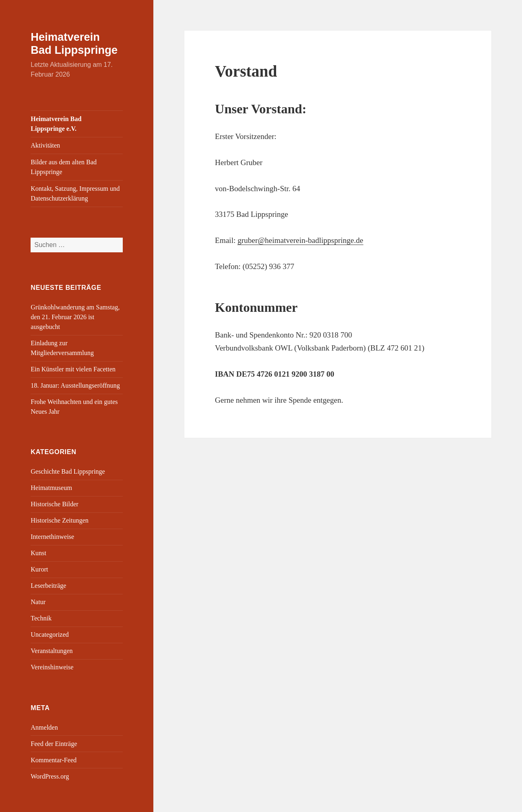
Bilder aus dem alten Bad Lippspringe (64, 167)
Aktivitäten (45, 145)
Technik (41, 618)
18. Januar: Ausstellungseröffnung (75, 385)
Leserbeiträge (48, 586)
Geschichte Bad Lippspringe (68, 471)
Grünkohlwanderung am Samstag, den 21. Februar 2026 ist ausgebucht (75, 317)
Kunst (38, 553)
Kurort (39, 569)
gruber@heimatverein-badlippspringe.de (300, 240)
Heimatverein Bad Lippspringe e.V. (56, 124)
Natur (38, 602)
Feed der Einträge (54, 744)
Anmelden (44, 727)
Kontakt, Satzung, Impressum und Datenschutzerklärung (75, 193)
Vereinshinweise (52, 667)
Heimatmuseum (51, 488)
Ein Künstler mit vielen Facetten (73, 369)
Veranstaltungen (52, 651)
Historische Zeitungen (60, 520)
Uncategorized (50, 634)
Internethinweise (52, 537)
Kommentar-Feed (54, 760)
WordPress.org (50, 776)
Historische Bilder (54, 504)
